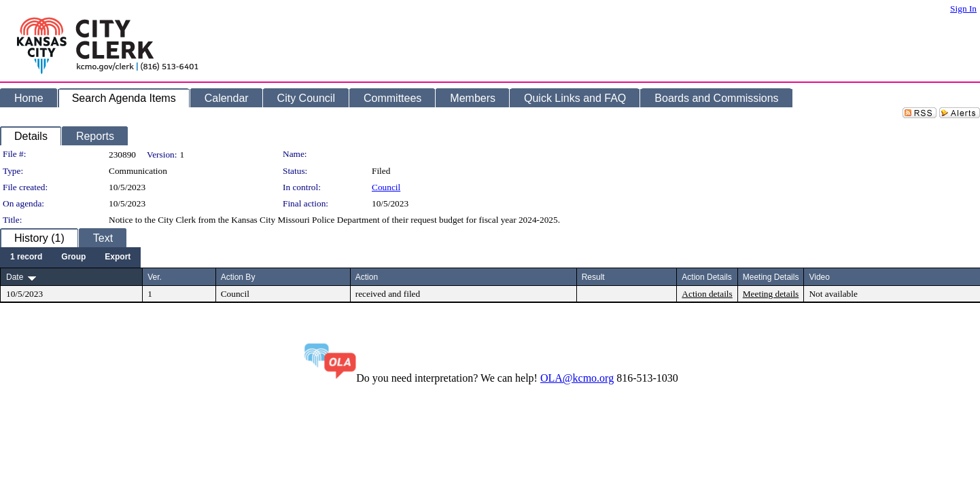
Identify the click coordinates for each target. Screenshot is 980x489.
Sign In (963, 8)
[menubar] (70, 257)
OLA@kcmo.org (577, 378)
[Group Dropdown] (73, 257)
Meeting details (771, 294)
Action (367, 277)
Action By (238, 277)
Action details (707, 294)
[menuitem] (26, 257)
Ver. (155, 277)
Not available (833, 294)
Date (15, 277)
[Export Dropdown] (118, 257)
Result (593, 277)
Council (386, 187)
